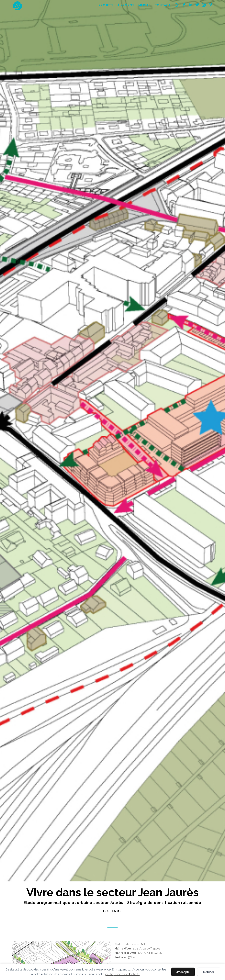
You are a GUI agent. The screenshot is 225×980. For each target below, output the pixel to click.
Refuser (209, 972)
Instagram (204, 5)
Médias (144, 5)
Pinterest (210, 5)
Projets (106, 5)
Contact (163, 5)
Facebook (184, 5)
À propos (126, 5)
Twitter (197, 5)
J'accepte (183, 972)
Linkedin (191, 5)
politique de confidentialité (123, 974)
